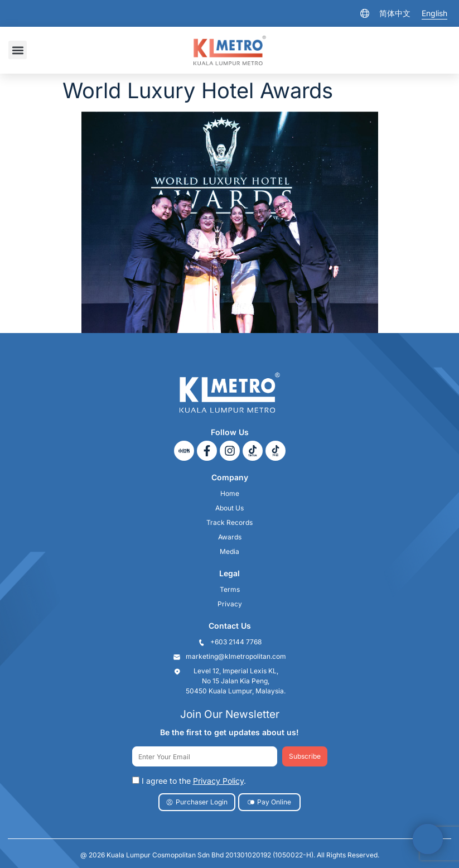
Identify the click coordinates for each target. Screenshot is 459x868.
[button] (18, 50)
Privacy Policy (218, 781)
